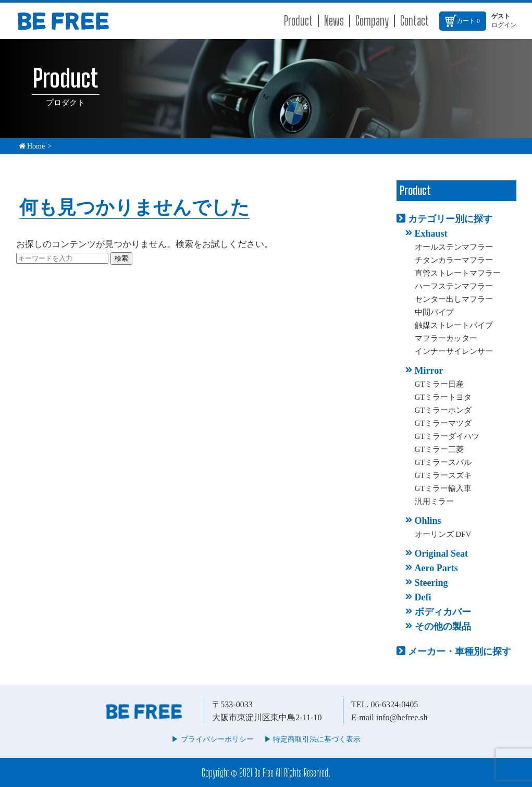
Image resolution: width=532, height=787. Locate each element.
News (334, 21)
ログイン (504, 25)
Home (32, 146)
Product (298, 21)
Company (372, 21)
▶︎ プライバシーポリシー (213, 739)
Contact (415, 21)
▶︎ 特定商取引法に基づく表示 (313, 739)
